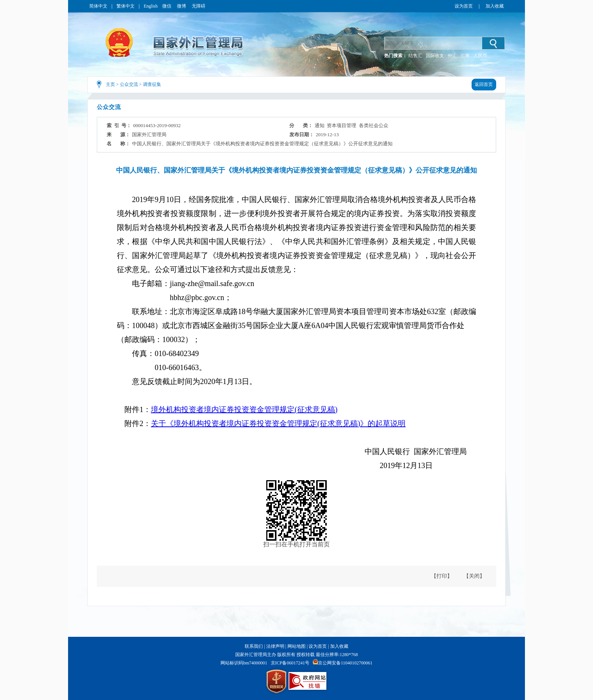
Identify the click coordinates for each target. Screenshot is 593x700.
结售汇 (415, 56)
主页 (110, 84)
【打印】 (442, 576)
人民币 (480, 56)
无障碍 (199, 6)
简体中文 (98, 6)
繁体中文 (126, 6)
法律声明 (275, 646)
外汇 (452, 56)
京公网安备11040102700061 (345, 663)
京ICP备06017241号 (290, 663)
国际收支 (435, 56)
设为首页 (464, 6)
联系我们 (254, 646)
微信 (167, 6)
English (151, 6)
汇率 (465, 56)
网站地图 (296, 646)
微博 (182, 6)
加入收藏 (495, 6)
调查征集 (152, 84)
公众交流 (129, 84)
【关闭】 (474, 576)
